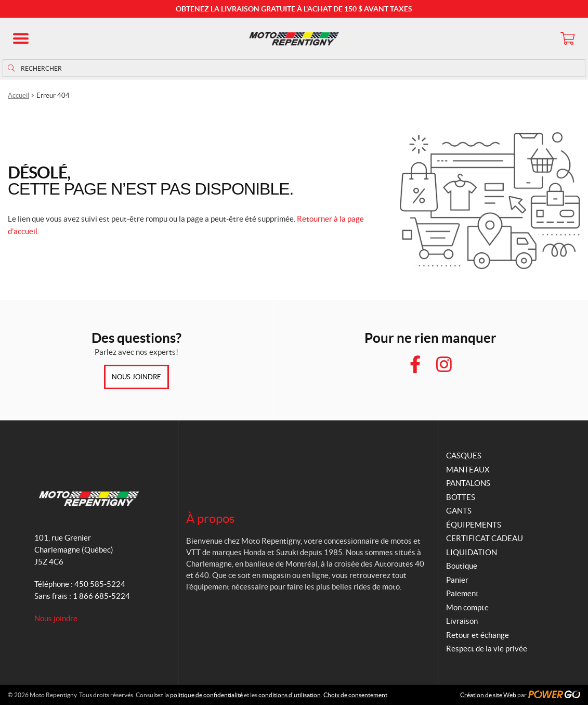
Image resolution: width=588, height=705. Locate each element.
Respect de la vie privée (487, 649)
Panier (457, 580)
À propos (210, 518)
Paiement (462, 593)
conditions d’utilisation (290, 695)
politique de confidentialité (206, 695)
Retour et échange (478, 635)
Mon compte (467, 607)
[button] (21, 39)
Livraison (462, 621)
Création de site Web (488, 695)
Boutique (462, 566)
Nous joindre (136, 377)
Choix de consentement (355, 695)
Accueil (18, 95)
